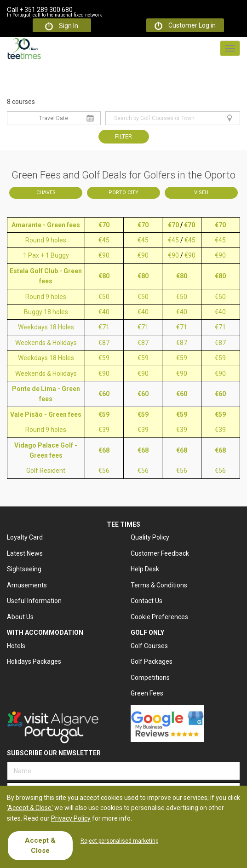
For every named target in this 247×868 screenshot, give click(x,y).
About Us (20, 617)
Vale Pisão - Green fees (46, 414)
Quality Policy (150, 537)
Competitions (150, 678)
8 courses (21, 102)
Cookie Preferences (159, 617)
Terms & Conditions (159, 585)
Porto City (123, 193)
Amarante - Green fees (46, 225)
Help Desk (145, 569)
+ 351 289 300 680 (40, 10)
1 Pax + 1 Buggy (46, 255)
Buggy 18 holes (46, 312)
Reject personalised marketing (120, 841)
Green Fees (147, 693)
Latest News (25, 553)
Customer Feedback (160, 553)
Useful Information (34, 601)
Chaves (46, 193)
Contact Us (146, 601)
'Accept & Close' (30, 808)
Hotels (16, 646)
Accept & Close (40, 845)
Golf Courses (149, 646)
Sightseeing (24, 569)
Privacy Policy (71, 818)
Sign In (62, 26)
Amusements (27, 585)
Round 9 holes (46, 240)
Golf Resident (46, 471)
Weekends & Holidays (46, 343)
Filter (123, 136)
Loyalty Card (25, 537)
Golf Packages (152, 661)
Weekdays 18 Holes (46, 327)
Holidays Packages (34, 661)
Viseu (201, 193)
